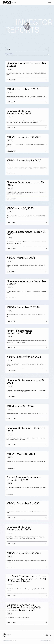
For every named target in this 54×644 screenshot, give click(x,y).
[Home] (10, 3)
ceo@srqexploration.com (46, 641)
